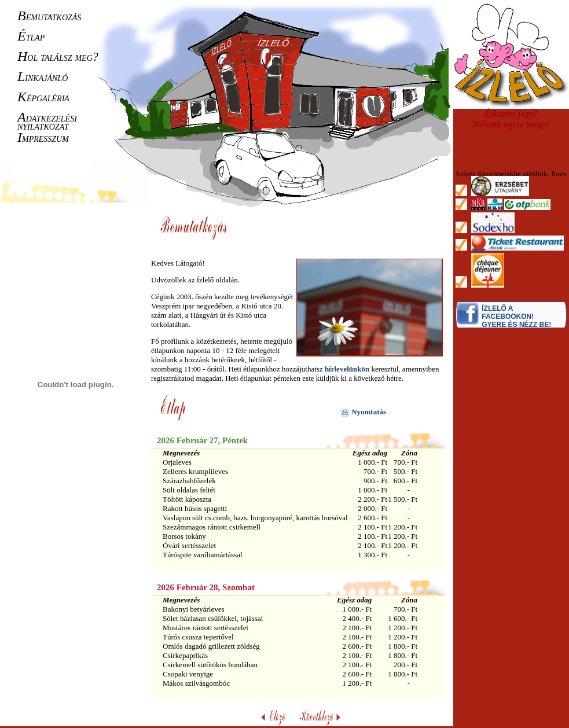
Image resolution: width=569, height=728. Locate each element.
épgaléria (43, 97)
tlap (31, 36)
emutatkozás (49, 16)
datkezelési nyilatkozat (47, 122)
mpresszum (43, 138)
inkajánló (43, 77)
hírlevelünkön (347, 369)
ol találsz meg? (58, 57)
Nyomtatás (364, 412)
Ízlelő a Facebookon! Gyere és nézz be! (516, 317)
